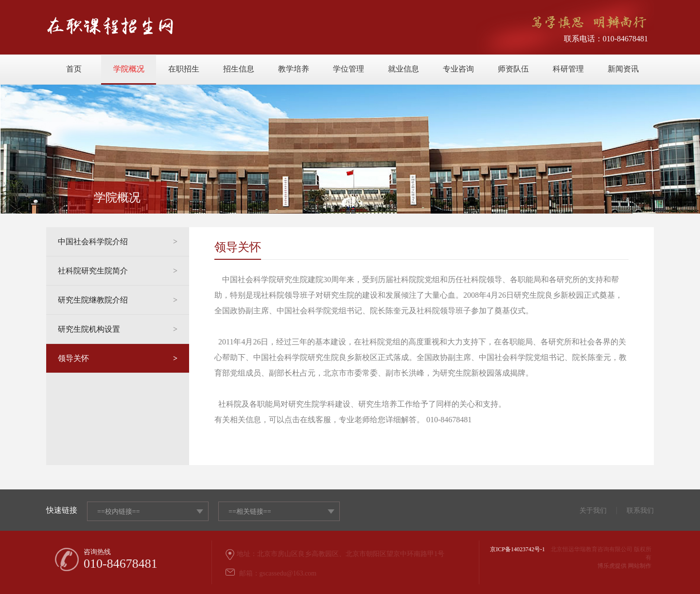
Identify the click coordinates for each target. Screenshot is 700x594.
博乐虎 (606, 566)
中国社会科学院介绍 (118, 242)
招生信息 (239, 69)
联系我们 (640, 511)
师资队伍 (513, 69)
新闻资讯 (623, 69)
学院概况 (129, 69)
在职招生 (184, 69)
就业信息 (403, 69)
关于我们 (593, 511)
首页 (74, 69)
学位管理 (349, 69)
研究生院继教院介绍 (118, 300)
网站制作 (640, 566)
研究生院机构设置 (118, 329)
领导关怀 (118, 359)
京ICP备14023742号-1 (517, 549)
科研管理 (568, 69)
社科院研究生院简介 (118, 271)
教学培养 (294, 69)
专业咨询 (458, 69)
